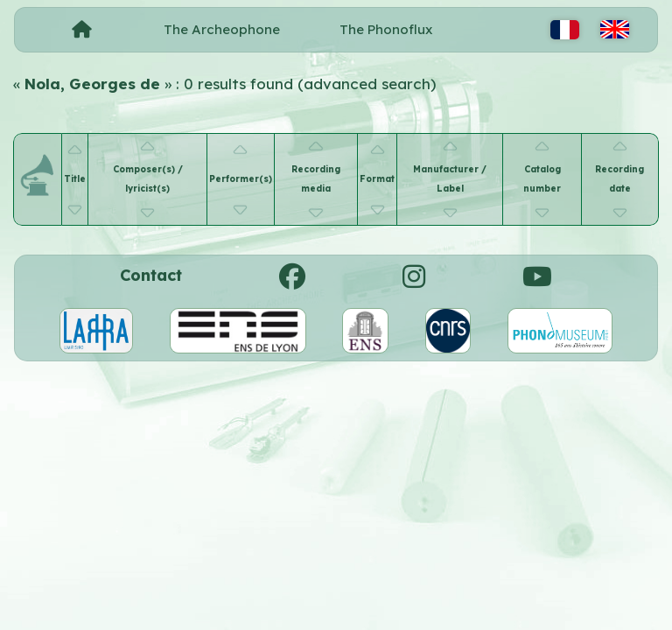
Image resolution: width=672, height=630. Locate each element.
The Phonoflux (386, 29)
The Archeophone (222, 29)
